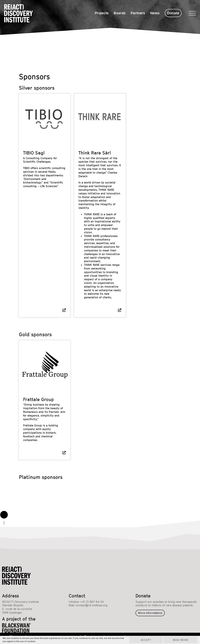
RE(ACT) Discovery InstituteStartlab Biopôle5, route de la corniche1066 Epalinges (20, 607)
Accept (145, 640)
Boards (120, 13)
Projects (102, 13)
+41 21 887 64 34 (92, 602)
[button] (4, 515)
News (155, 13)
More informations (150, 613)
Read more (180, 640)
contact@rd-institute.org (92, 605)
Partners (138, 13)
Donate (173, 13)
